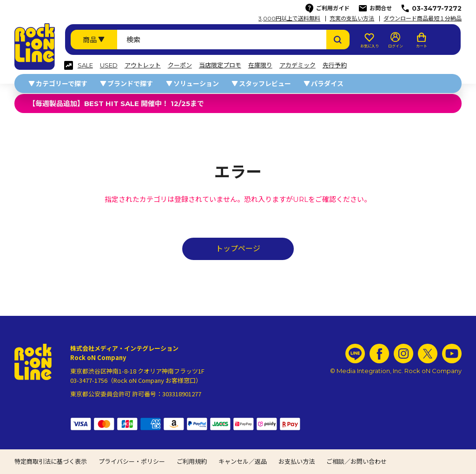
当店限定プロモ (220, 65)
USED (109, 65)
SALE (85, 65)
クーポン (180, 65)
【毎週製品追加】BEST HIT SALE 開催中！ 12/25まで (116, 103)
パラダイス (327, 84)
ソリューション (196, 84)
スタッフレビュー (265, 84)
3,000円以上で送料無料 (289, 19)
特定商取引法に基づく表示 (51, 461)
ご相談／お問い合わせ (357, 461)
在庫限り (260, 65)
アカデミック (297, 65)
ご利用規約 (192, 461)
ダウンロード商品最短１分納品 (423, 19)
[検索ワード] (222, 40)
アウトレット (143, 65)
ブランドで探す (130, 84)
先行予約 (335, 65)
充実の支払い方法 (352, 19)
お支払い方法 (297, 461)
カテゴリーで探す (62, 84)
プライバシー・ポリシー (132, 461)
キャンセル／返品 (243, 461)
